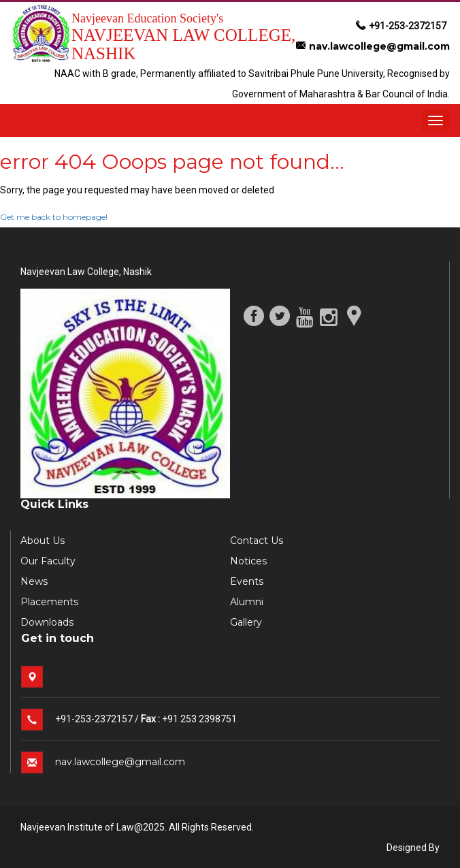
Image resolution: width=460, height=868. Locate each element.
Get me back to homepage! (54, 217)
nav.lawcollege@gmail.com (373, 46)
